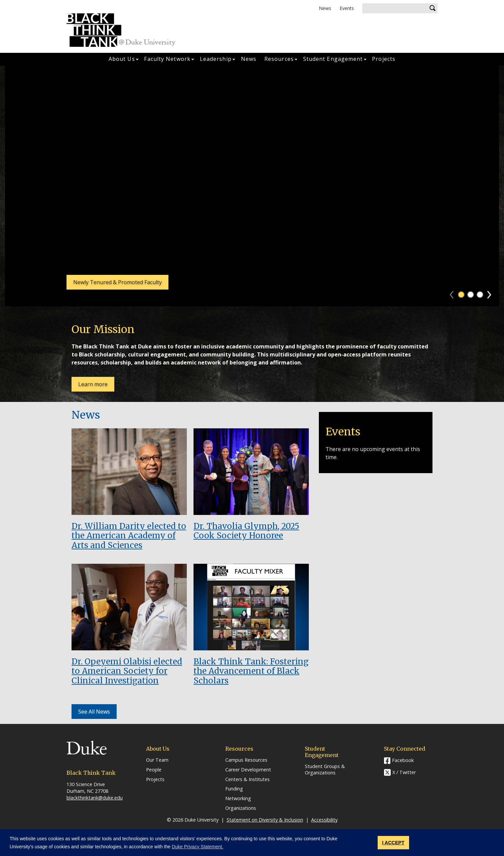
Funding (234, 789)
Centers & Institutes (247, 779)
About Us (122, 59)
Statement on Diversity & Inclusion (265, 820)
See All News (94, 712)
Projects (384, 59)
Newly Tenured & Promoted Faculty (117, 282)
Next (492, 293)
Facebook (403, 760)
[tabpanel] (252, 186)
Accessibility (324, 820)
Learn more (96, 386)
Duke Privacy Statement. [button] (198, 847)
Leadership (216, 59)
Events (347, 8)
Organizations (241, 808)
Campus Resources (246, 760)
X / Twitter (404, 772)
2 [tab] (471, 295)
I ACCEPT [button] (393, 843)
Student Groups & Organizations (325, 770)
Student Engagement (333, 59)
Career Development (248, 770)
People (154, 770)
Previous (455, 293)
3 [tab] (480, 295)
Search (432, 8)
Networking (238, 798)
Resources (279, 59)
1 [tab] (461, 295)
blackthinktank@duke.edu (95, 798)
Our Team (157, 760)
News (325, 8)
